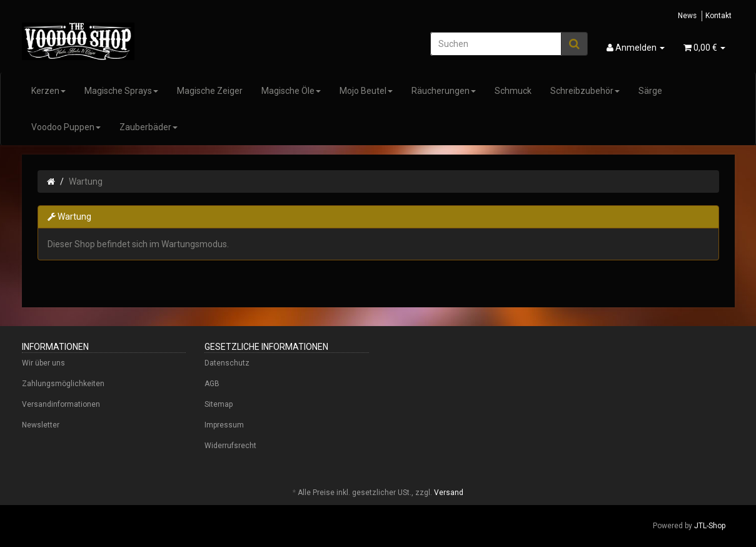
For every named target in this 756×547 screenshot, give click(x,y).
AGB (212, 384)
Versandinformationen (61, 404)
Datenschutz (227, 363)
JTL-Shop (710, 526)
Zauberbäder (149, 127)
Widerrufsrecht (230, 446)
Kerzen (48, 91)
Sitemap (219, 404)
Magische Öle (291, 91)
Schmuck (513, 91)
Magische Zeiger (210, 91)
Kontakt (718, 16)
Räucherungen (444, 91)
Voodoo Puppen (66, 127)
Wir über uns (43, 363)
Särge (650, 91)
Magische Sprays (121, 91)
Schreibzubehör (585, 91)
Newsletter (41, 425)
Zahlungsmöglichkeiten (63, 384)
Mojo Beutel (366, 91)
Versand (449, 493)
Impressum (224, 425)
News (687, 16)
